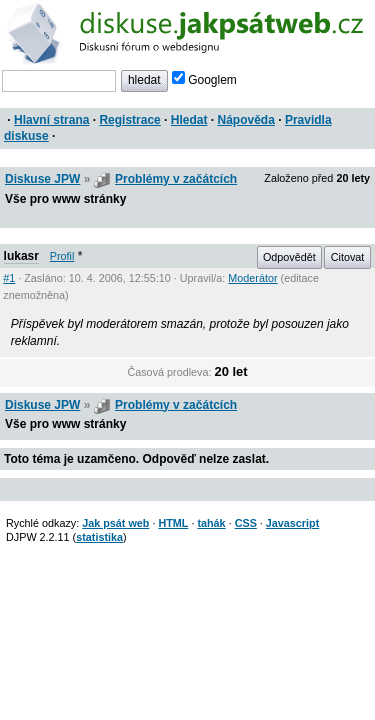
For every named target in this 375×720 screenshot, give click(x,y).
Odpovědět (289, 257)
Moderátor (252, 278)
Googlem (204, 80)
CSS (246, 523)
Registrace (129, 120)
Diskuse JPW (42, 179)
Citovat (348, 257)
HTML (173, 523)
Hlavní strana (51, 120)
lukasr (21, 256)
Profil (62, 256)
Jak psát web (115, 523)
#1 (9, 278)
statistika (99, 537)
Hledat (189, 120)
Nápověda (246, 120)
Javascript (292, 523)
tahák (211, 523)
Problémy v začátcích (176, 179)
